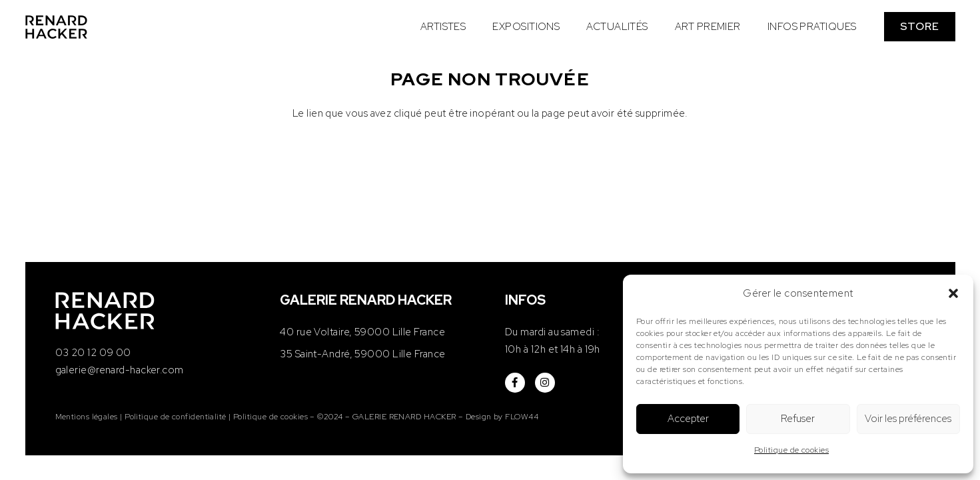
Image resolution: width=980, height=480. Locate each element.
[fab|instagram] (545, 383)
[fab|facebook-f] (515, 383)
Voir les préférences (908, 419)
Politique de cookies (791, 450)
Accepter (688, 419)
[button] (953, 293)
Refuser (798, 419)
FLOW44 (522, 417)
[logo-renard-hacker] (57, 27)
